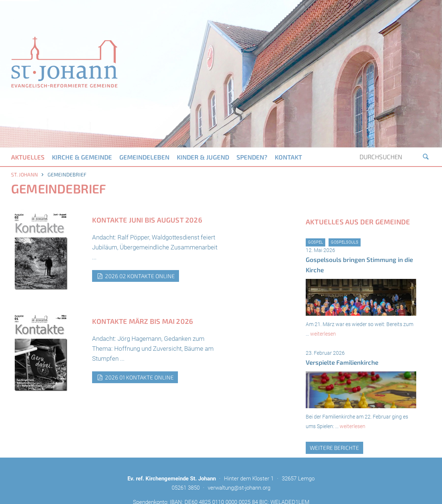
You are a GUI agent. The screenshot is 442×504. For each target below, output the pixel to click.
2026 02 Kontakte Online (136, 276)
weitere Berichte (334, 448)
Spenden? (252, 157)
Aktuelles (28, 157)
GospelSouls (345, 242)
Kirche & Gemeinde (82, 157)
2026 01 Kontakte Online (135, 377)
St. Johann (24, 174)
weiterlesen (323, 334)
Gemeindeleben (144, 157)
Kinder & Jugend (203, 157)
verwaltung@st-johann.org (239, 488)
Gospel (315, 242)
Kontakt (288, 157)
